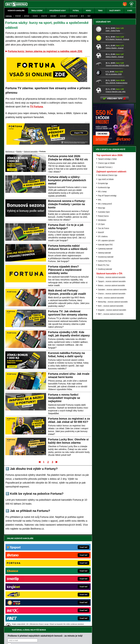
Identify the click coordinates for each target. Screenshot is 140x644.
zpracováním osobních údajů (32, 554)
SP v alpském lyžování (106, 336)
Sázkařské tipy (103, 117)
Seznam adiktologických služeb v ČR (57, 634)
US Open (101, 319)
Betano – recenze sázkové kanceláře (111, 380)
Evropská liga (103, 278)
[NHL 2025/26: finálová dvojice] (100, 177)
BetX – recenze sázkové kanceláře (111, 401)
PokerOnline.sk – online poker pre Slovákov (65, 606)
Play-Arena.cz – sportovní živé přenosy (25, 594)
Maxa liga (102, 303)
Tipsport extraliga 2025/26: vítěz (117, 160)
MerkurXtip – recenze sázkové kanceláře (113, 397)
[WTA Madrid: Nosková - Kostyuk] (100, 133)
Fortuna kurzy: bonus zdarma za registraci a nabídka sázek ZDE (45, 51)
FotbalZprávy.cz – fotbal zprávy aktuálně (25, 577)
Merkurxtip (74, 16)
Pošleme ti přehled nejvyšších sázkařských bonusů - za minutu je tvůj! (45, 544)
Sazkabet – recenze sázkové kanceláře (112, 385)
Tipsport (18, 16)
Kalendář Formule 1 (105, 262)
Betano (27, 16)
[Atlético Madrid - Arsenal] (100, 142)
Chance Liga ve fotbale (106, 258)
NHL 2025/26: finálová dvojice (117, 178)
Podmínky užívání (44, 640)
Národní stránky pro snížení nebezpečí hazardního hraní (102, 634)
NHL (100, 295)
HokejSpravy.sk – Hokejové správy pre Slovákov (66, 594)
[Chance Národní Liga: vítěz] (100, 185)
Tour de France (104, 323)
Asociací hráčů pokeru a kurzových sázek (21, 620)
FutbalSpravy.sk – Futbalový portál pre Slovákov (66, 598)
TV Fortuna (36, 107)
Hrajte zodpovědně (12, 625)
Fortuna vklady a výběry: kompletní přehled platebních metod (67, 180)
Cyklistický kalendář (105, 344)
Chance (35, 16)
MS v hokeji (102, 287)
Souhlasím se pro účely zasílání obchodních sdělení (41, 554)
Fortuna (9, 16)
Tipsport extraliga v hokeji (107, 254)
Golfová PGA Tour (105, 356)
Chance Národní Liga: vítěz (116, 187)
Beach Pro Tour (104, 360)
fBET (89, 16)
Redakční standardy (28, 640)
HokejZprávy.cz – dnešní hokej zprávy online (27, 582)
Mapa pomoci (76, 634)
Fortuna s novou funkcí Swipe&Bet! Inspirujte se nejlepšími (64, 398)
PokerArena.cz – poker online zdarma (24, 598)
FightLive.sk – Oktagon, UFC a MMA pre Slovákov (67, 590)
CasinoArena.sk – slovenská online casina (64, 602)
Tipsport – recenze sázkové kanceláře (112, 376)
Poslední (57, 462)
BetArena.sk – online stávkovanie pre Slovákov (66, 586)
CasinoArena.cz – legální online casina (25, 606)
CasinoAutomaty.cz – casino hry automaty (64, 577)
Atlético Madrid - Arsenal (115, 143)
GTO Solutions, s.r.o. (112, 640)
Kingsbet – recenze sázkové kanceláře (112, 405)
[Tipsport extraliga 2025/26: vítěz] (100, 159)
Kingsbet (53, 16)
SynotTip (44, 16)
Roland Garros (103, 311)
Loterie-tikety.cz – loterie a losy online (62, 582)
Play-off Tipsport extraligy (107, 291)
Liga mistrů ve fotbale (106, 274)
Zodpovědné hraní (116, 617)
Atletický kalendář (104, 348)
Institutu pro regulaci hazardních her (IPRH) (71, 617)
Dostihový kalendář (105, 364)
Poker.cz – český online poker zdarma (24, 602)
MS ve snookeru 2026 (114, 169)
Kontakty (14, 640)
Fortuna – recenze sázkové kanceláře (112, 372)
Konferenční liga (104, 282)
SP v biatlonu (103, 331)
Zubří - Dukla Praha (113, 126)
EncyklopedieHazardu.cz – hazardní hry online (66, 573)
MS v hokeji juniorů (105, 299)
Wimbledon (102, 315)
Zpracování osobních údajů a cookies (67, 640)
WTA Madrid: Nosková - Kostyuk (117, 134)
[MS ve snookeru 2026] (100, 168)
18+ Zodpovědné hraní (92, 640)
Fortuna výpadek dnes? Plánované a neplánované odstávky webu (65, 270)
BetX (83, 16)
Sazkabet (63, 16)
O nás (6, 640)
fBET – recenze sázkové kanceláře (111, 409)
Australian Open (104, 307)
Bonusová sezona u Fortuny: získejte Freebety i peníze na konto (67, 204)
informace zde (52, 628)
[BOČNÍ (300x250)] (113, 239)
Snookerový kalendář (106, 352)
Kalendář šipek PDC (105, 340)
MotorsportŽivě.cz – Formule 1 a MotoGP (25, 590)
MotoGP (101, 327)
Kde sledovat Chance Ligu (108, 270)
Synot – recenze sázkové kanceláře (111, 393)
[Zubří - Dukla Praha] (100, 124)
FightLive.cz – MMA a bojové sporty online (26, 573)
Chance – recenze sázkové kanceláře (112, 389)
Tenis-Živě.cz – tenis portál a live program (25, 586)
